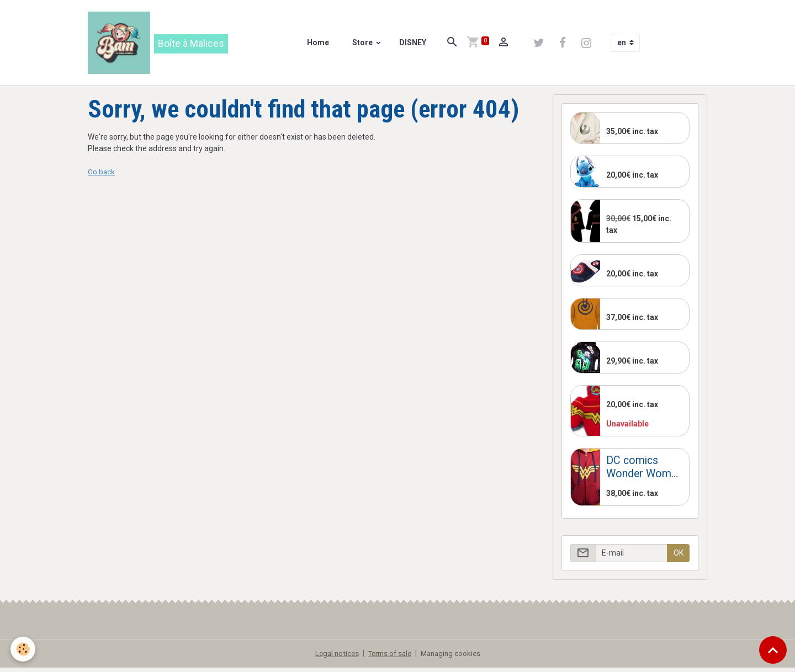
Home (320, 45)
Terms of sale (389, 658)
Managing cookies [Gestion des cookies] (454, 658)
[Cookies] (23, 649)
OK (679, 557)
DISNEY (414, 45)
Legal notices (333, 658)
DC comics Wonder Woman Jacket (644, 471)
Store (365, 45)
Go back (102, 176)
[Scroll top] (773, 650)
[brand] (160, 45)
